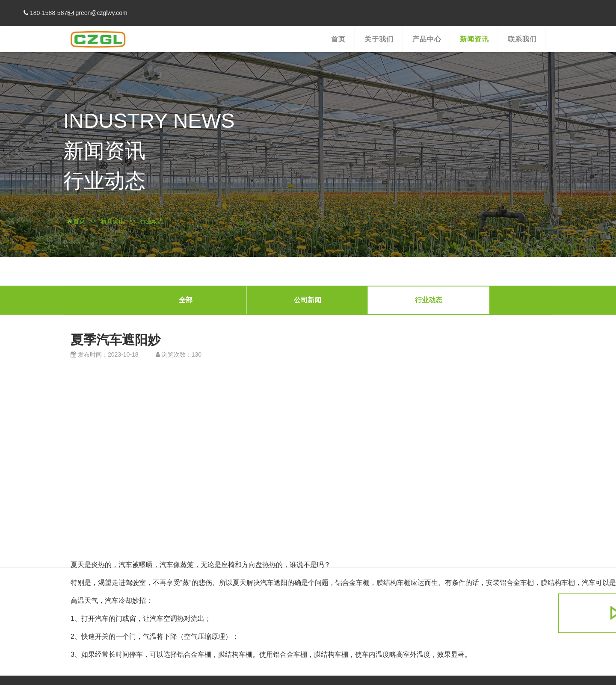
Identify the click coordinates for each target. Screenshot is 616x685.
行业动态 (96, 181)
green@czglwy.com (141, 13)
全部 (186, 300)
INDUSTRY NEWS (141, 122)
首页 (75, 221)
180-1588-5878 (81, 13)
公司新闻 (308, 300)
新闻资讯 (96, 151)
